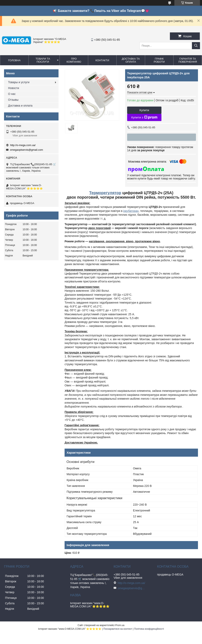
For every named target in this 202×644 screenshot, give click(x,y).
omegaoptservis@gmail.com (26, 150)
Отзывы (13, 100)
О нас (12, 94)
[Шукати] (196, 46)
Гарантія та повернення (188, 60)
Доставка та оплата (131, 60)
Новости (14, 88)
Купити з (144, 117)
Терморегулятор (105, 193)
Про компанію (74, 60)
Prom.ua (120, 625)
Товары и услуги (19, 82)
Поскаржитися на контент (118, 629)
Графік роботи (159, 60)
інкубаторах (131, 211)
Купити (144, 110)
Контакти (102, 60)
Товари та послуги (43, 60)
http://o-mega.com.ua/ (23, 145)
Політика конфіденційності (149, 629)
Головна (14, 60)
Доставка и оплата (20, 106)
